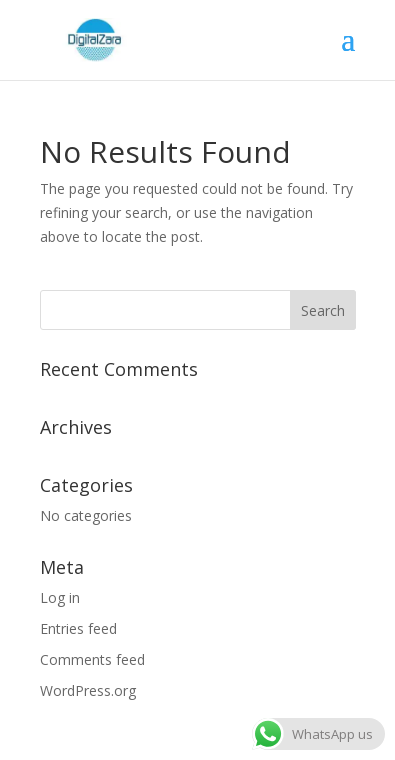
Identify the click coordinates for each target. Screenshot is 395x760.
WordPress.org (88, 690)
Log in (60, 597)
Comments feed (92, 659)
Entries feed (78, 628)
